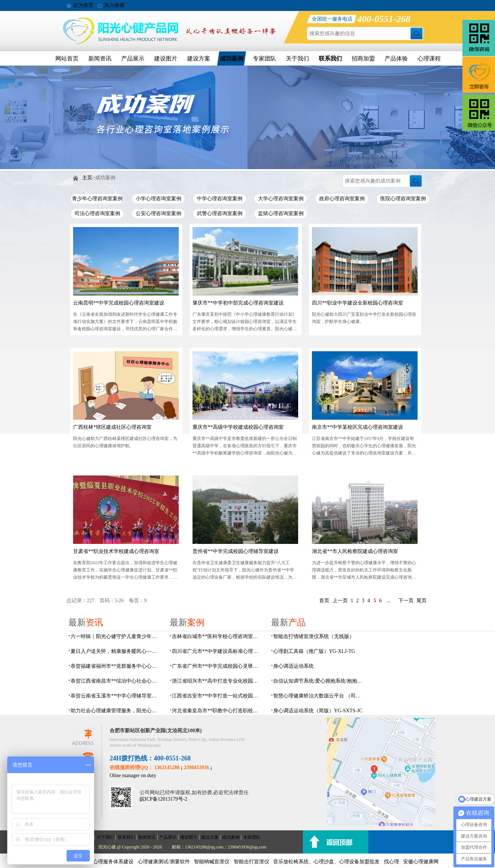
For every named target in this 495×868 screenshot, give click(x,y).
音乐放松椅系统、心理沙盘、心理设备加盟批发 (326, 862)
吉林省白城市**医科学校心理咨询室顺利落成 (217, 636)
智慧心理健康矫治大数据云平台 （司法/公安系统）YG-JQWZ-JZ (318, 696)
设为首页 (83, 5)
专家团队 (265, 58)
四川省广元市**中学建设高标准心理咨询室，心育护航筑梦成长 (217, 651)
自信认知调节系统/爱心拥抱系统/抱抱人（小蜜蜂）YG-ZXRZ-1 (318, 681)
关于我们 (297, 58)
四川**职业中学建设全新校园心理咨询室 (357, 303)
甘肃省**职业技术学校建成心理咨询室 (116, 551)
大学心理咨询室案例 (281, 199)
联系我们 (330, 58)
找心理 (392, 862)
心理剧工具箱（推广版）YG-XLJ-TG (314, 651)
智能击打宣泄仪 (251, 862)
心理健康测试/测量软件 (164, 862)
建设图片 (166, 58)
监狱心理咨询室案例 (281, 213)
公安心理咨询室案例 (158, 213)
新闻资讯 (100, 58)
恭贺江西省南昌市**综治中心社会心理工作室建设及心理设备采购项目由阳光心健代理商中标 (116, 681)
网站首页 (67, 58)
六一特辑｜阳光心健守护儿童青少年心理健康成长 (116, 636)
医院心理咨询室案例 (403, 199)
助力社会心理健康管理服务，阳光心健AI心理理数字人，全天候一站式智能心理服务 (116, 711)
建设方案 (199, 58)
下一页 (406, 601)
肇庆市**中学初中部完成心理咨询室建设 (238, 303)
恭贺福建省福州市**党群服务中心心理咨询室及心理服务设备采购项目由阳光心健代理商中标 (116, 666)
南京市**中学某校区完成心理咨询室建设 (357, 427)
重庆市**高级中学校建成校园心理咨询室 (238, 427)
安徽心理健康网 (421, 862)
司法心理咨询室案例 (97, 213)
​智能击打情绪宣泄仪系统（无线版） (314, 636)
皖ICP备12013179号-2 (163, 799)
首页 (324, 601)
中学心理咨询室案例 (220, 199)
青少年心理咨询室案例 (97, 199)
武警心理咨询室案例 (220, 213)
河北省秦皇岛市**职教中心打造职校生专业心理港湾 (217, 711)
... (389, 601)
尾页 (422, 601)
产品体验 (396, 58)
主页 (87, 178)
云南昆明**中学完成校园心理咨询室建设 (119, 303)
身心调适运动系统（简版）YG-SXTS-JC (318, 711)
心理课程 (429, 58)
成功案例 (232, 58)
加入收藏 (114, 5)
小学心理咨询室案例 (158, 199)
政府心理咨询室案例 (342, 199)
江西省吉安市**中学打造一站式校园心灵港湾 (217, 696)
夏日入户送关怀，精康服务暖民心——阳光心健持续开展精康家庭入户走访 (116, 651)
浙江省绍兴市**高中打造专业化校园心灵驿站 (217, 681)
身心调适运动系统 (293, 666)
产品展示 (133, 58)
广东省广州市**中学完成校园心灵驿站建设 (217, 666)
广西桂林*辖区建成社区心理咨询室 (112, 427)
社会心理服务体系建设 (108, 862)
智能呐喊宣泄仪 (212, 862)
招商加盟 (363, 58)
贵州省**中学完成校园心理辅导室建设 (236, 551)
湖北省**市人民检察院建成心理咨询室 (355, 551)
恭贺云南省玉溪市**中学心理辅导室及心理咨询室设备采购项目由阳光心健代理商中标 (116, 696)
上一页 (340, 601)
